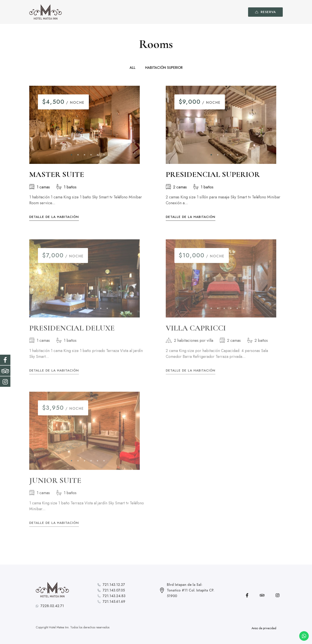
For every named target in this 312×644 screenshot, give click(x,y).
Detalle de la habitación (54, 217)
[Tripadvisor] (262, 595)
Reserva (265, 12)
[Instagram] (278, 595)
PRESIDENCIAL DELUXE (72, 332)
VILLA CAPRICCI (196, 332)
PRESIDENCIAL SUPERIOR (213, 175)
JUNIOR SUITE (55, 485)
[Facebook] (247, 595)
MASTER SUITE (57, 175)
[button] (71, 155)
